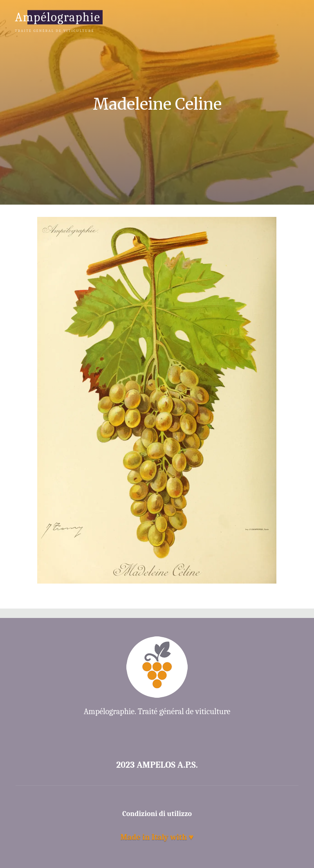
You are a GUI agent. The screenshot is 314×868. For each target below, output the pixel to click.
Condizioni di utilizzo (157, 814)
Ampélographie (57, 17)
